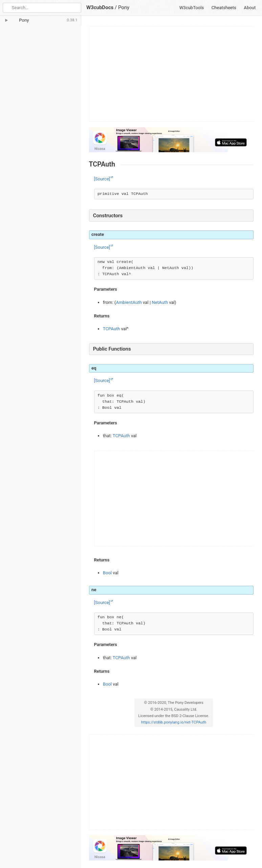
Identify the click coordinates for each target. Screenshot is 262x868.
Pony (124, 7)
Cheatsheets (224, 8)
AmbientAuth (129, 302)
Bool (107, 573)
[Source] (102, 179)
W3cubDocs (100, 7)
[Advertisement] (172, 74)
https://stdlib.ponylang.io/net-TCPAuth (174, 722)
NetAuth (160, 302)
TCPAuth (112, 329)
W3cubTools (192, 8)
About (250, 8)
